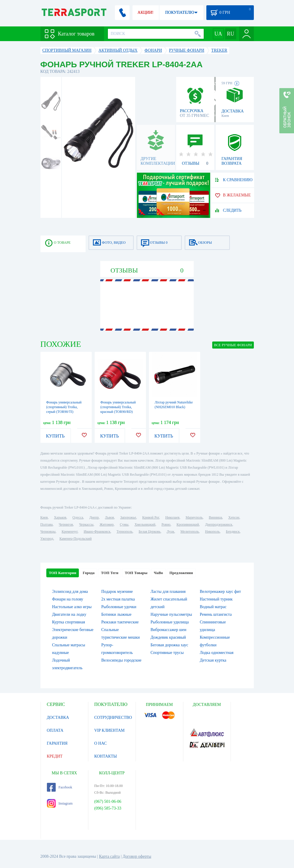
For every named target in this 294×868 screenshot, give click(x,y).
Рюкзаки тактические (120, 622)
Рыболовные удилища (170, 622)
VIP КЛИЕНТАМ (110, 730)
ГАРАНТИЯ (57, 743)
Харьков (60, 517)
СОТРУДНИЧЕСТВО (113, 718)
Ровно (166, 524)
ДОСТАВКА (58, 718)
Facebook (60, 787)
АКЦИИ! (145, 12)
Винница (215, 517)
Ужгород (47, 539)
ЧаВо (158, 573)
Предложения (181, 573)
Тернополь (125, 531)
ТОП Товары (136, 573)
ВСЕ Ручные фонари (233, 345)
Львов (109, 517)
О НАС (101, 743)
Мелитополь (190, 531)
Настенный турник (216, 599)
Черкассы (86, 524)
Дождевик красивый (168, 637)
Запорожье (128, 517)
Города (89, 573)
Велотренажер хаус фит (220, 592)
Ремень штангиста (216, 614)
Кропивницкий (188, 524)
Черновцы (48, 531)
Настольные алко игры (72, 607)
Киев (44, 517)
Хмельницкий (145, 524)
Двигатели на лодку (69, 614)
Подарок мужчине (117, 592)
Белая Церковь (149, 531)
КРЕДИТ (55, 756)
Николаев (172, 517)
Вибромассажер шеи (169, 630)
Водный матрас (213, 607)
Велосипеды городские (121, 660)
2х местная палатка (118, 599)
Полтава (47, 524)
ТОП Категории (63, 573)
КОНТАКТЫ (106, 756)
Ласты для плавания (168, 592)
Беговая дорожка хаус (170, 645)
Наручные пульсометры (171, 614)
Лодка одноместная (217, 653)
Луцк (170, 531)
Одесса (78, 517)
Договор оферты (137, 856)
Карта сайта (109, 856)
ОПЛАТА (55, 730)
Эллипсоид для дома (70, 592)
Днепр (94, 517)
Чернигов (66, 524)
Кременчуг (69, 531)
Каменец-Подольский (76, 539)
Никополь (213, 531)
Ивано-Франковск (97, 531)
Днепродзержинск (219, 524)
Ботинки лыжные (117, 614)
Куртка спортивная (69, 622)
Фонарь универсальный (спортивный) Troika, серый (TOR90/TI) (64, 407)
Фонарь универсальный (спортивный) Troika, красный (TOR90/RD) (118, 407)
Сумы (124, 524)
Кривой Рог (151, 517)
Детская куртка (213, 660)
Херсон (234, 517)
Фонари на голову (68, 599)
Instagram (60, 803)
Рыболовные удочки (119, 607)
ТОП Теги (109, 573)
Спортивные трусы (167, 653)
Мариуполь (194, 517)
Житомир (107, 524)
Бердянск (233, 531)
